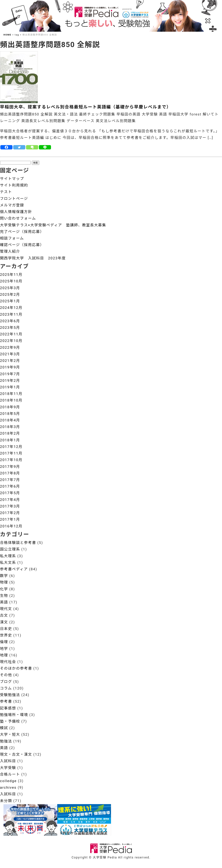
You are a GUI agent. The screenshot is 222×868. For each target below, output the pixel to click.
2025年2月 (10, 295)
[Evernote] (32, 147)
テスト (6, 192)
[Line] (45, 147)
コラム (6, 688)
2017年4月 (10, 500)
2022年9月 (10, 348)
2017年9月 (10, 467)
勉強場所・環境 (14, 715)
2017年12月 (11, 447)
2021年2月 (10, 361)
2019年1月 (10, 387)
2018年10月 (11, 400)
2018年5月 (10, 414)
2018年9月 (10, 407)
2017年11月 (11, 453)
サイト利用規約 (14, 185)
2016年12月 (11, 526)
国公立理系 (10, 549)
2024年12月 (11, 308)
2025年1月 (10, 301)
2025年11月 (11, 275)
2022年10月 (11, 341)
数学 (4, 576)
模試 (4, 728)
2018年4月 (10, 420)
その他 (6, 675)
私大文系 (8, 563)
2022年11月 (11, 334)
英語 (4, 602)
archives (8, 787)
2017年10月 (11, 460)
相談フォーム (12, 238)
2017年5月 (10, 493)
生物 (4, 596)
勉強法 (6, 741)
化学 (4, 589)
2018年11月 (11, 394)
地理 (4, 655)
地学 (4, 649)
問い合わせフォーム (18, 218)
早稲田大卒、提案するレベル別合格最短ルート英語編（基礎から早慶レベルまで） (86, 107)
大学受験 (8, 768)
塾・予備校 (10, 721)
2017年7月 (10, 480)
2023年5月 (10, 328)
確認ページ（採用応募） (22, 245)
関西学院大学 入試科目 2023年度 (33, 258)
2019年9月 (10, 367)
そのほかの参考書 (16, 668)
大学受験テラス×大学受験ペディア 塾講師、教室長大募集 (53, 225)
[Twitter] (19, 147)
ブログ (6, 682)
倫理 (4, 642)
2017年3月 (10, 506)
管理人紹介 (10, 251)
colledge (8, 781)
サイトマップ (12, 179)
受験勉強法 (10, 695)
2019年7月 (10, 374)
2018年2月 (10, 433)
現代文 (6, 609)
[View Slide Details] (30, 820)
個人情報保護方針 (16, 212)
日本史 (6, 629)
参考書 (6, 701)
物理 (4, 582)
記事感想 (8, 708)
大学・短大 (10, 735)
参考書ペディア (14, 569)
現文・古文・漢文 (16, 754)
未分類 (6, 801)
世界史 (6, 635)
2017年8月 (10, 473)
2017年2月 (10, 513)
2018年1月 (10, 440)
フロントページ (14, 199)
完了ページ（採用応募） (22, 232)
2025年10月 (11, 281)
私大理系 (8, 556)
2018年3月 (10, 427)
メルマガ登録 (12, 205)
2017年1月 (10, 519)
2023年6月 (10, 321)
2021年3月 (10, 354)
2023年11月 (11, 314)
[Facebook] (6, 147)
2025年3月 (10, 288)
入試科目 (8, 761)
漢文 (4, 622)
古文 (4, 615)
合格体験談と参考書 (18, 543)
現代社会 (8, 662)
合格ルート (10, 774)
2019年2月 (10, 381)
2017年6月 (10, 486)
